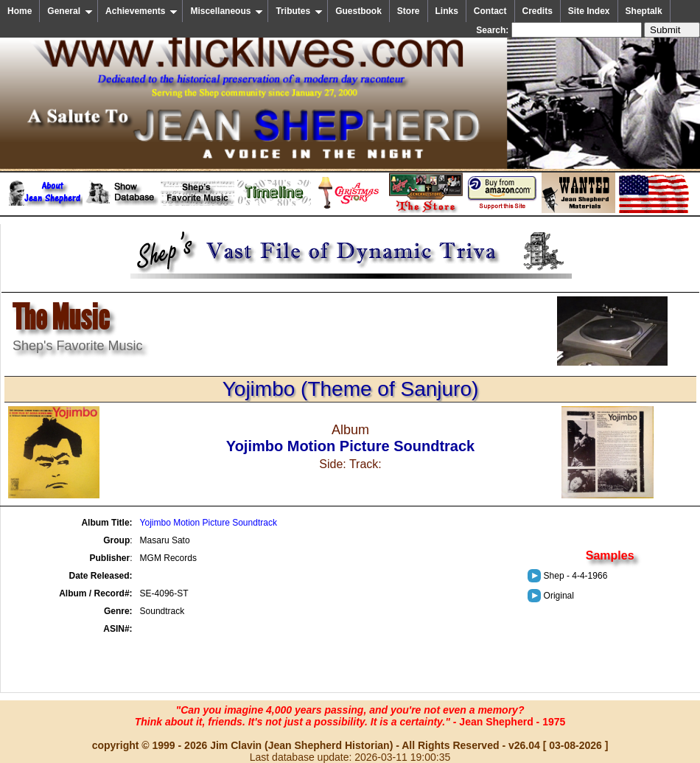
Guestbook (358, 11)
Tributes (299, 11)
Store (409, 11)
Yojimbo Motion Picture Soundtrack (209, 523)
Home (20, 11)
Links (447, 11)
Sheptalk (644, 11)
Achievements (141, 11)
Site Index (589, 11)
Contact (490, 11)
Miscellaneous (227, 11)
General (70, 11)
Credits (538, 11)
